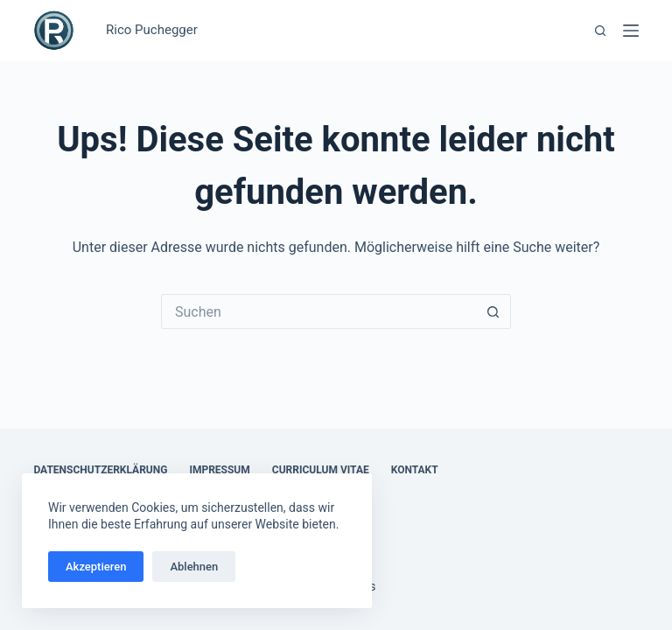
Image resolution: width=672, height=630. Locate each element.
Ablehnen (194, 567)
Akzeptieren (96, 567)
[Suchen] (600, 31)
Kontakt (415, 470)
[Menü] (631, 31)
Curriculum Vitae (321, 470)
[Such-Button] (493, 311)
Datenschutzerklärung (100, 470)
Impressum (219, 470)
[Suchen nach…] (318, 311)
